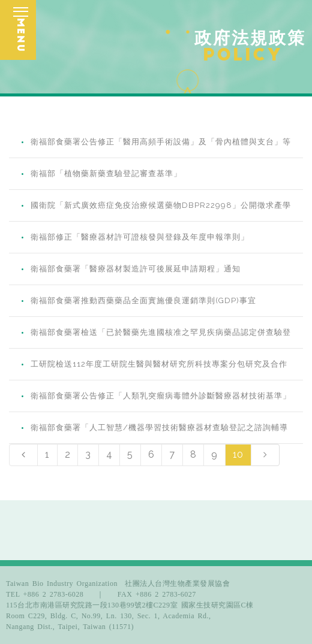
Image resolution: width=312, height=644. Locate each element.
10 (238, 454)
